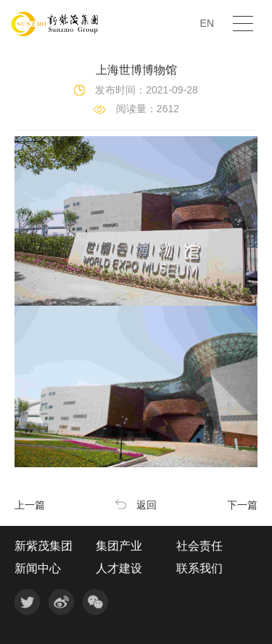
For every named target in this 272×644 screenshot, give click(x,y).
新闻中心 (38, 569)
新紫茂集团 (44, 546)
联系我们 (199, 569)
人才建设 (119, 569)
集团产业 (119, 546)
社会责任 (199, 546)
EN (207, 23)
